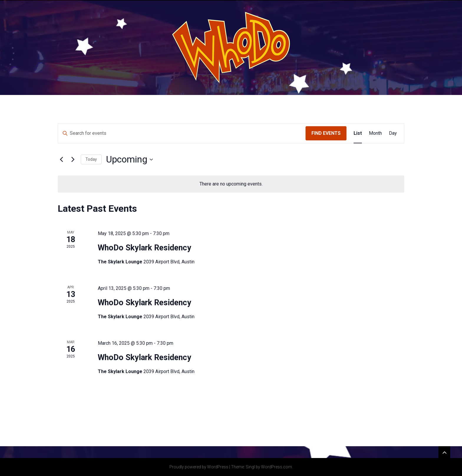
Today (91, 159)
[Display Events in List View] (358, 133)
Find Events (326, 133)
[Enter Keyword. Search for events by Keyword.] (182, 133)
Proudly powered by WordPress (199, 467)
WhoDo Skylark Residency (145, 248)
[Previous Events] (61, 160)
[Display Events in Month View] (375, 133)
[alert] (231, 184)
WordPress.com (277, 467)
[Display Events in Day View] (393, 133)
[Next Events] (73, 160)
